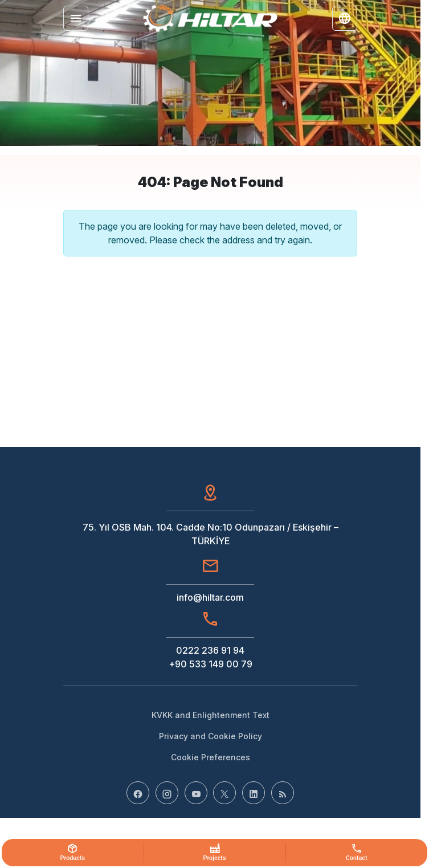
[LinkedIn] (254, 793)
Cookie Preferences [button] (211, 757)
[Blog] (283, 793)
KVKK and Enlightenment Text (211, 715)
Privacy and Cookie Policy (211, 736)
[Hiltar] (210, 18)
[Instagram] (167, 793)
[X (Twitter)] (224, 793)
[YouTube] (196, 793)
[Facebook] (138, 793)
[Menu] (76, 18)
